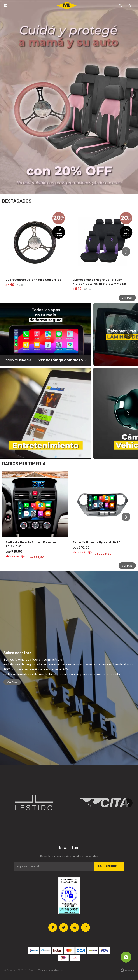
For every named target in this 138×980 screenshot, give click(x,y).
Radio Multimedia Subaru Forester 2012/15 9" (31, 544)
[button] (133, 97)
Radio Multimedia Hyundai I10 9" (96, 542)
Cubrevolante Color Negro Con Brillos (33, 280)
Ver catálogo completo (61, 360)
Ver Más (127, 298)
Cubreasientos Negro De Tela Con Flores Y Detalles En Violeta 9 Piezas (100, 282)
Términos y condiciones (51, 970)
